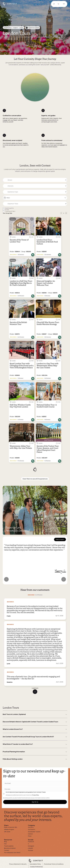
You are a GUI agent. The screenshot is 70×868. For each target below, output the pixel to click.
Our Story (31, 827)
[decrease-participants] (61, 213)
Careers (30, 834)
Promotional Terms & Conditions (54, 864)
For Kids (7, 210)
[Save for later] (32, 219)
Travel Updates (9, 846)
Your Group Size (7, 213)
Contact (7, 850)
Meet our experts (60, 539)
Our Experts (32, 829)
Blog (5, 842)
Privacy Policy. (36, 795)
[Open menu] (64, 4)
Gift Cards (7, 832)
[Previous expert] (6, 579)
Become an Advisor (10, 848)
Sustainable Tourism (34, 832)
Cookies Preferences (36, 867)
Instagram (31, 846)
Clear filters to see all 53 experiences (35, 479)
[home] (11, 6)
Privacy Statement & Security (18, 864)
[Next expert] (64, 579)
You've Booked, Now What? (12, 853)
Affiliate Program (9, 829)
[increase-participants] (66, 213)
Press (30, 836)
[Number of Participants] (64, 213)
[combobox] (35, 180)
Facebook (31, 842)
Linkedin (30, 848)
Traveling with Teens (10, 211)
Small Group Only (9, 208)
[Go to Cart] (59, 4)
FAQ (5, 844)
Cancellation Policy (35, 864)
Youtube (31, 850)
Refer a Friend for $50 (11, 827)
